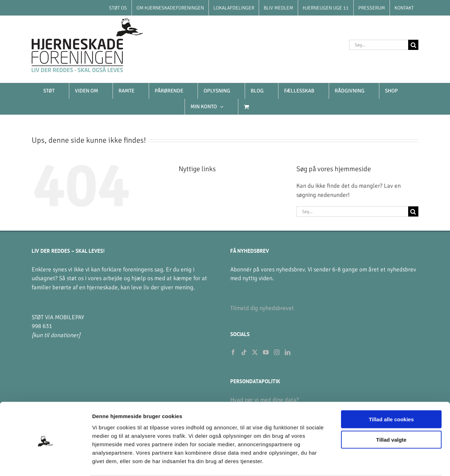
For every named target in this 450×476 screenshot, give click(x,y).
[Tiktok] (244, 352)
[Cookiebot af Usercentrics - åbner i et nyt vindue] (46, 462)
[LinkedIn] (288, 352)
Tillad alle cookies (391, 392)
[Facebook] (233, 352)
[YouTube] (266, 352)
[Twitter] (255, 352)
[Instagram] (277, 352)
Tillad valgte (391, 413)
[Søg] (413, 45)
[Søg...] (379, 45)
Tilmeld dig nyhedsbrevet (262, 308)
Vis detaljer (365, 462)
